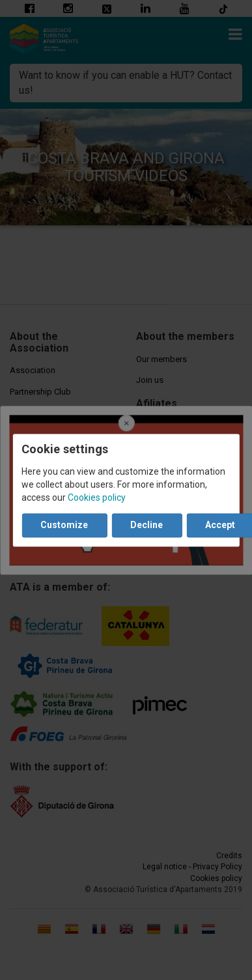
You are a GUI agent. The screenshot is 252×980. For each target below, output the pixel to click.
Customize (64, 525)
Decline (147, 525)
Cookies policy (97, 497)
